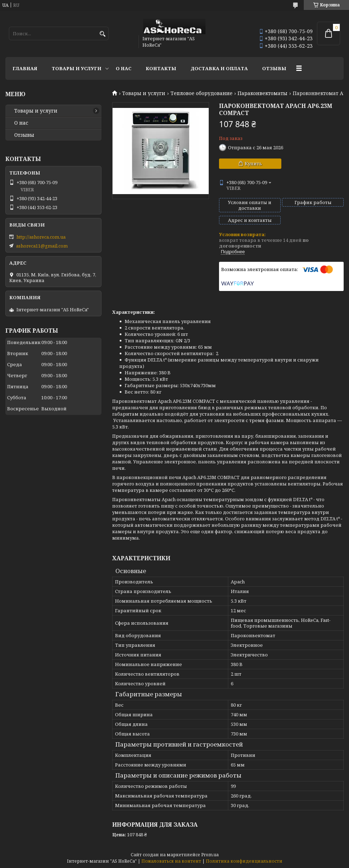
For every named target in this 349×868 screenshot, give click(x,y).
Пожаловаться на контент (171, 861)
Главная (25, 68)
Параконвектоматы (262, 93)
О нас (124, 68)
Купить (253, 163)
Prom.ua (210, 855)
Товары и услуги (77, 68)
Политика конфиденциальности (244, 861)
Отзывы (274, 68)
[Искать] (102, 34)
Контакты (161, 68)
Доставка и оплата (219, 68)
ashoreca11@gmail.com (42, 246)
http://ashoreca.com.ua (41, 237)
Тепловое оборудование (202, 93)
